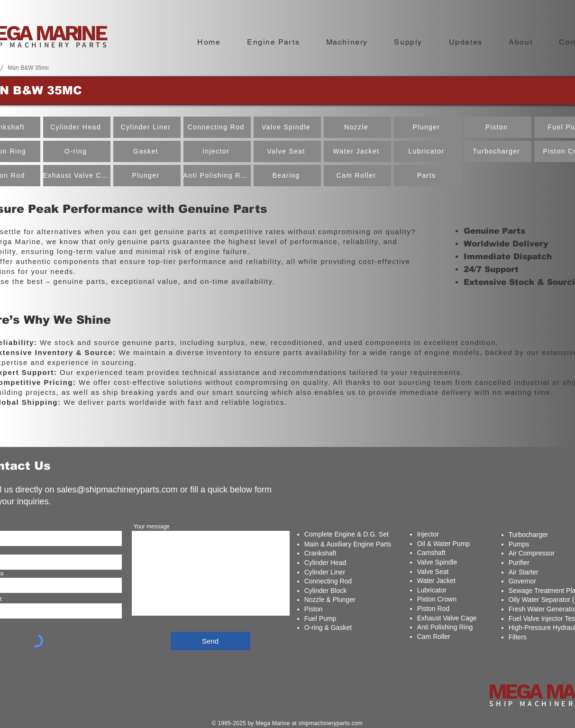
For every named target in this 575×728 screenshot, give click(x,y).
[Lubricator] (428, 151)
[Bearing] (287, 176)
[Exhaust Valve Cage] (77, 176)
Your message (152, 527)
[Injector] (217, 151)
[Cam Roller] (357, 176)
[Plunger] (147, 176)
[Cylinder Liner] (147, 127)
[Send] (210, 641)
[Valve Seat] (287, 151)
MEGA (517, 692)
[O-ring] (77, 151)
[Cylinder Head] (77, 127)
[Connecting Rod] (217, 127)
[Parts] (428, 176)
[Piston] (498, 127)
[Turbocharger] (498, 151)
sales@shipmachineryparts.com (117, 490)
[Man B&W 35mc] (29, 68)
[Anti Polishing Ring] (217, 176)
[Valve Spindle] (287, 127)
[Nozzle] (357, 127)
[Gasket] (147, 151)
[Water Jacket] (357, 151)
